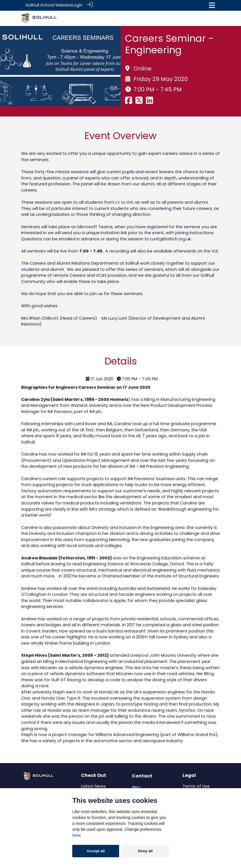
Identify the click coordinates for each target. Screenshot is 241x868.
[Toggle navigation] (212, 5)
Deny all (145, 851)
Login (77, 5)
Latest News (93, 786)
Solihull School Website (49, 5)
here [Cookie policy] (76, 835)
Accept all (96, 851)
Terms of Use (196, 786)
